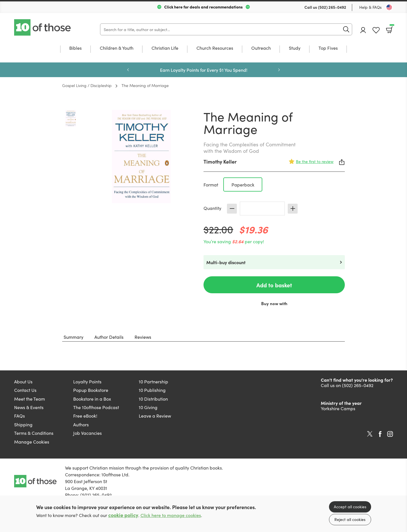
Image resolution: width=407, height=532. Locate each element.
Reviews (143, 337)
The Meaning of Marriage (145, 85)
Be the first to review (315, 161)
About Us (23, 381)
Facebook (380, 434)
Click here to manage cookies (171, 515)
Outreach (261, 48)
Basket (391, 28)
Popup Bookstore (91, 390)
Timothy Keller (220, 161)
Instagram (390, 434)
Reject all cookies (350, 519)
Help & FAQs (370, 7)
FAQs (20, 416)
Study (295, 48)
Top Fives (328, 48)
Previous (128, 70)
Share (342, 162)
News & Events (29, 407)
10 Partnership (153, 381)
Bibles (75, 48)
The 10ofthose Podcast (96, 407)
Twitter (370, 434)
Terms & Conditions (34, 433)
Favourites (376, 30)
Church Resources (215, 48)
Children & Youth (117, 48)
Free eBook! (85, 416)
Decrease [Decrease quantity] (232, 209)
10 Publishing (152, 390)
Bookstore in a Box (92, 399)
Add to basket (274, 285)
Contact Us (25, 390)
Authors (81, 424)
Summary (73, 337)
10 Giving (148, 407)
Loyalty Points (87, 381)
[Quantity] (262, 209)
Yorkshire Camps (338, 408)
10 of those (43, 27)
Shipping (23, 424)
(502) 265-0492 (332, 7)
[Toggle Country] (389, 7)
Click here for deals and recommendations (203, 7)
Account (363, 30)
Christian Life (165, 48)
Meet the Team (30, 399)
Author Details (109, 337)
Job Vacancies (87, 433)
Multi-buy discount (226, 262)
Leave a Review (155, 416)
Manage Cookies (32, 442)
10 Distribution (153, 399)
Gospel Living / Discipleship (87, 85)
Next (279, 70)
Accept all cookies (350, 507)
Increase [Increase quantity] (293, 209)
